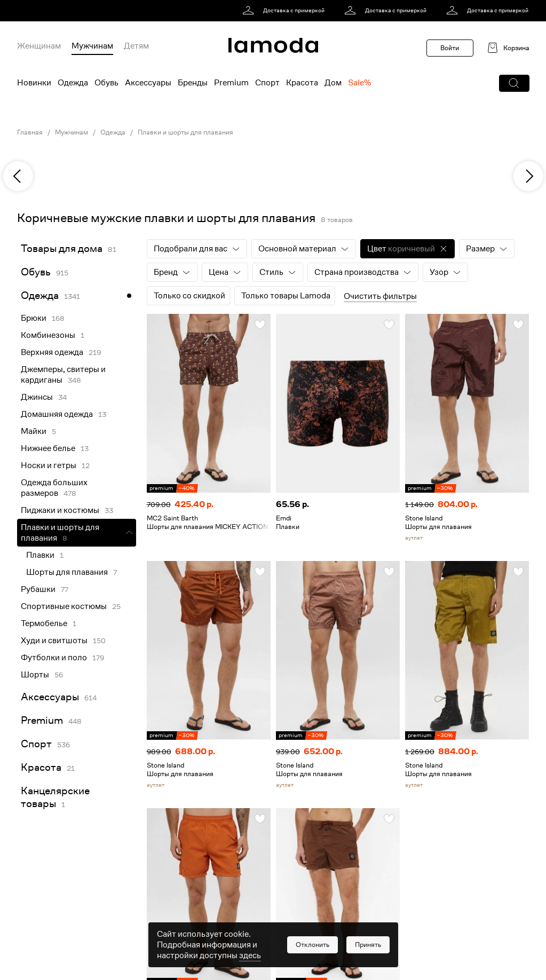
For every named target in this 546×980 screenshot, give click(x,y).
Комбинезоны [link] (48, 335)
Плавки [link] (40, 555)
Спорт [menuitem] (267, 83)
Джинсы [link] (37, 397)
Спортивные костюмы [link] (64, 606)
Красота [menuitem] (302, 83)
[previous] (18, 176)
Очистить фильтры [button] (380, 296)
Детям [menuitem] (136, 46)
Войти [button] (450, 48)
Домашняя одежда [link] (57, 414)
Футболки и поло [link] (54, 658)
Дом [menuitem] (333, 83)
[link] (285, 11)
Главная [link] (30, 132)
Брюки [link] (34, 318)
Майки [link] (34, 431)
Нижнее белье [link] (48, 448)
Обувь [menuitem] (106, 83)
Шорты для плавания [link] (67, 572)
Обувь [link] (36, 272)
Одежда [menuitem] (73, 83)
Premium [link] (42, 720)
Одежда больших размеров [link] (54, 488)
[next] (528, 176)
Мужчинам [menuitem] (92, 46)
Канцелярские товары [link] (55, 797)
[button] (514, 83)
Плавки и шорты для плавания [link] (185, 132)
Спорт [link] (36, 744)
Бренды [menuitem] (193, 83)
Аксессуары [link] (50, 697)
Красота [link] (41, 767)
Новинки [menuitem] (34, 83)
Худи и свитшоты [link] (54, 641)
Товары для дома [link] (62, 248)
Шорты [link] (35, 675)
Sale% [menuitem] (359, 83)
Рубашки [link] (38, 589)
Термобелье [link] (44, 623)
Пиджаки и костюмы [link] (60, 510)
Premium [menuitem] (231, 83)
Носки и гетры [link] (49, 465)
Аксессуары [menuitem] (148, 83)
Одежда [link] (113, 132)
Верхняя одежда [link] (52, 352)
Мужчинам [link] (72, 132)
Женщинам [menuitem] (39, 46)
